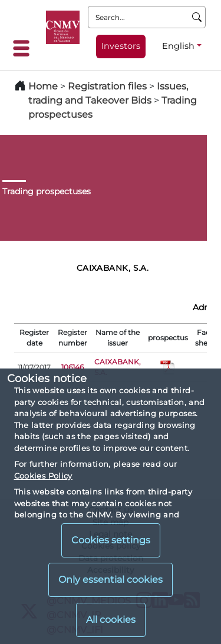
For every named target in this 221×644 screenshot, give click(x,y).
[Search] (197, 17)
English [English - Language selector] (178, 46)
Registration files (107, 86)
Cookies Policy (43, 476)
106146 (72, 367)
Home (43, 86)
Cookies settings (111, 540)
